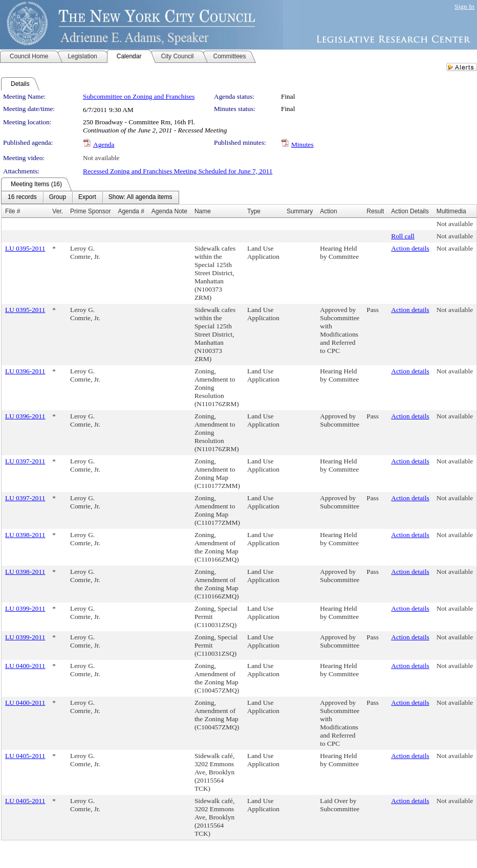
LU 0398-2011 (25, 535)
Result (375, 211)
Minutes (302, 144)
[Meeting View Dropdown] (140, 197)
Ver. (58, 211)
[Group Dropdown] (58, 197)
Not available (101, 158)
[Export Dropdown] (87, 197)
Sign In (464, 6)
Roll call (403, 236)
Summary (300, 211)
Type (254, 211)
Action (328, 211)
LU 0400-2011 (25, 666)
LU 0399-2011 (25, 608)
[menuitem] (22, 197)
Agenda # (131, 211)
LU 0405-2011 (25, 756)
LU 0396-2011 (25, 371)
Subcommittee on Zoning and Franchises (139, 96)
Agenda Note (169, 211)
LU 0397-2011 (25, 461)
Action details (410, 248)
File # (13, 211)
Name (203, 211)
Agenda (104, 144)
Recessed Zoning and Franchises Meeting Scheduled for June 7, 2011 (178, 171)
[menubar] (90, 197)
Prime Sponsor (90, 211)
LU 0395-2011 (25, 248)
